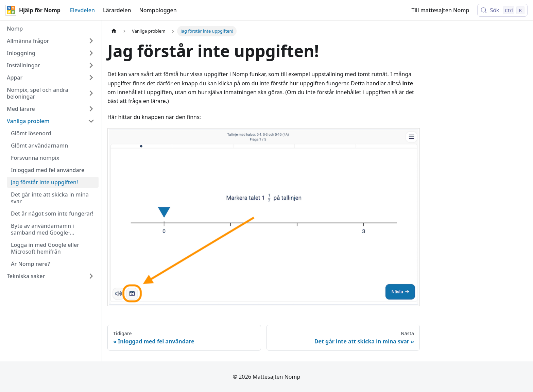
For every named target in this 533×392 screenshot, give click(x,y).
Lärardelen (117, 10)
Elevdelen (82, 10)
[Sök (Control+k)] (502, 10)
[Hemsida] (114, 31)
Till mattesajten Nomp (441, 10)
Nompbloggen (158, 10)
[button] (51, 41)
